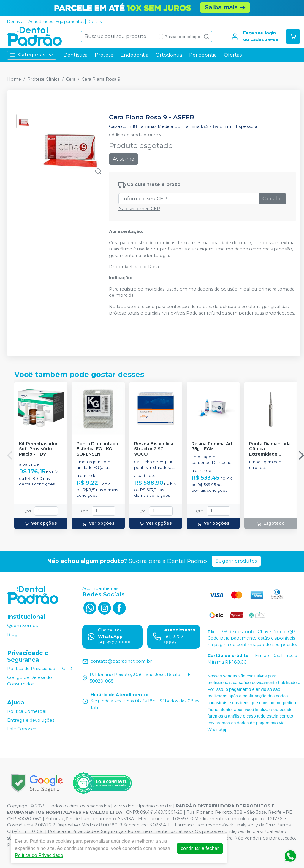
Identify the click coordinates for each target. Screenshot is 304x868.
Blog (12, 634)
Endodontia (134, 55)
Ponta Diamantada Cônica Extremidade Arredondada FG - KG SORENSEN (270, 449)
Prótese (104, 55)
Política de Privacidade (39, 855)
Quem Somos (22, 626)
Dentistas (16, 22)
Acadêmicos (41, 22)
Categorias (32, 55)
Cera (71, 79)
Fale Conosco (22, 729)
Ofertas (94, 22)
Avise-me (123, 159)
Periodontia (203, 55)
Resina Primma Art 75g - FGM (212, 446)
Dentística (76, 55)
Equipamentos (70, 22)
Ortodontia (169, 55)
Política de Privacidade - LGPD (40, 669)
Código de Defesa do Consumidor (30, 681)
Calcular (272, 199)
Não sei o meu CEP (139, 209)
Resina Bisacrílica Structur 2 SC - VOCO (154, 449)
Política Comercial (27, 711)
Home (14, 79)
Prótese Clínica (43, 79)
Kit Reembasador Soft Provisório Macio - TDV (38, 449)
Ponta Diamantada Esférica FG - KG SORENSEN (97, 449)
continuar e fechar (200, 848)
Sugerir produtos (236, 561)
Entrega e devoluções (31, 720)
